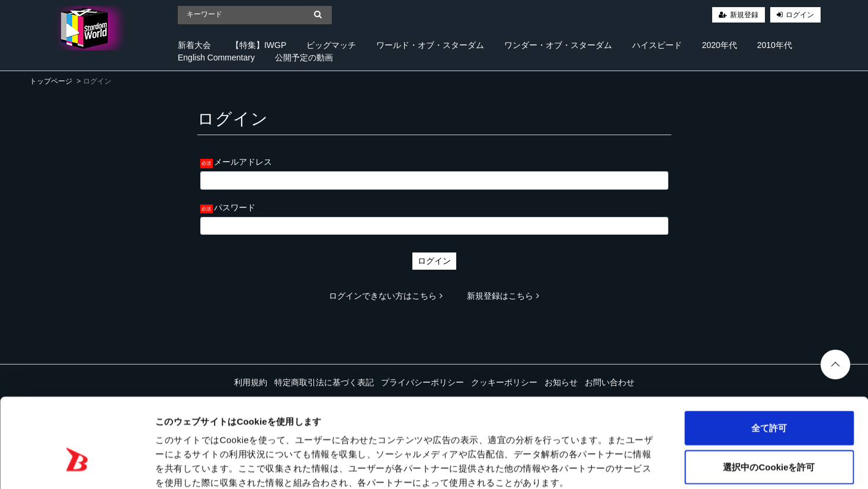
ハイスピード (657, 45)
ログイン (800, 15)
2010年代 (775, 45)
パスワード (235, 207)
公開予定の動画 (304, 57)
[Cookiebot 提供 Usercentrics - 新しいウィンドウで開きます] (77, 466)
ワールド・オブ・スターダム (430, 45)
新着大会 (194, 45)
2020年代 (720, 45)
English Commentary (216, 57)
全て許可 (769, 363)
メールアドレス (243, 162)
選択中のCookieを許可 (769, 402)
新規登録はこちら (503, 296)
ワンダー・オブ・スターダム (558, 45)
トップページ (51, 81)
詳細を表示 (572, 466)
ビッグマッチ (331, 45)
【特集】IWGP (259, 45)
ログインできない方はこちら (386, 296)
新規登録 (744, 15)
